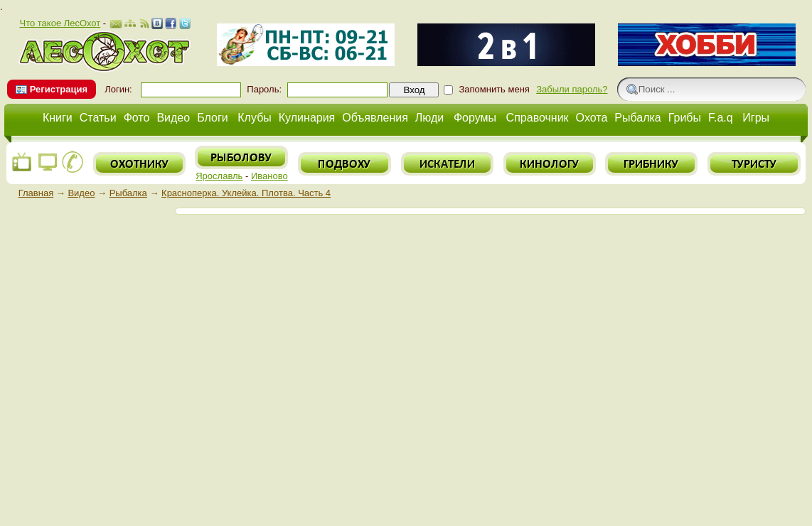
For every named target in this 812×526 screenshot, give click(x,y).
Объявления (375, 118)
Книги (58, 118)
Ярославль (219, 176)
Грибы (685, 118)
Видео (173, 118)
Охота (592, 118)
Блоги (213, 118)
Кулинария (307, 118)
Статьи (98, 118)
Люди (429, 118)
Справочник (538, 118)
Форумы (475, 118)
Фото (137, 118)
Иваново (269, 176)
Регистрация (59, 89)
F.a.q (721, 118)
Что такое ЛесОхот (60, 23)
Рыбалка (637, 118)
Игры (756, 118)
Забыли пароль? (572, 89)
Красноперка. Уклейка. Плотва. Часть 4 (246, 193)
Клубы (255, 118)
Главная (36, 193)
